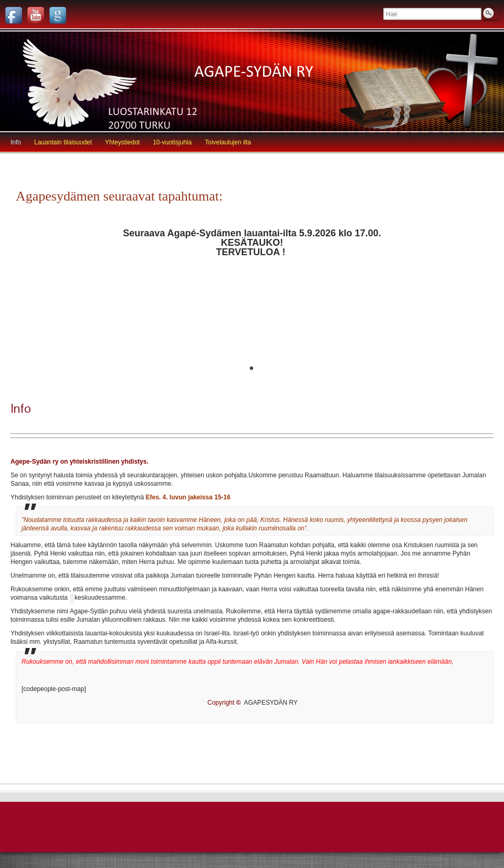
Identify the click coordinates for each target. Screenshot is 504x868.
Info (16, 142)
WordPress (424, 835)
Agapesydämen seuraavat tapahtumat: (119, 196)
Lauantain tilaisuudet (63, 142)
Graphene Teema (473, 835)
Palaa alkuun (477, 815)
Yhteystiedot (122, 142)
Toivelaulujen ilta (228, 142)
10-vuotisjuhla (172, 142)
